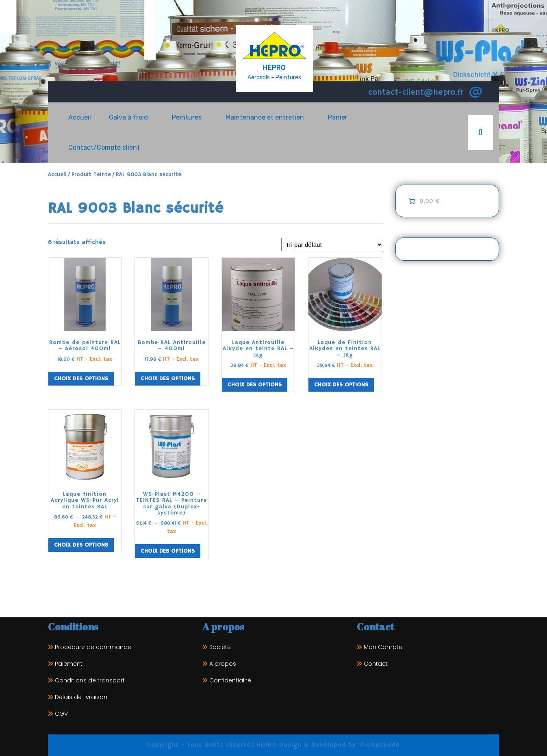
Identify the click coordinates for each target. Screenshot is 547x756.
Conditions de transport (90, 680)
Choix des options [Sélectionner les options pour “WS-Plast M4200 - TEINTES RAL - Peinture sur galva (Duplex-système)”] (168, 551)
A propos (223, 664)
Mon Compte (383, 647)
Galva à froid (128, 117)
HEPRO (274, 68)
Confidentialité (230, 680)
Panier (338, 117)
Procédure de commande (93, 647)
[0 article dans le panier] (423, 201)
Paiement (69, 664)
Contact (376, 664)
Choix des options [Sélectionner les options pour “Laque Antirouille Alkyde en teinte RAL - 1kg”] (255, 385)
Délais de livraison (81, 697)
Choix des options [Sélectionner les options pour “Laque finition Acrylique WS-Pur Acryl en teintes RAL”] (81, 545)
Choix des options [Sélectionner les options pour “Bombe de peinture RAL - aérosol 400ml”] (81, 379)
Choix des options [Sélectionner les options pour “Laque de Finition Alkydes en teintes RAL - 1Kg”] (341, 385)
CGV (61, 714)
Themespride (378, 745)
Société (220, 647)
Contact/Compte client (104, 147)
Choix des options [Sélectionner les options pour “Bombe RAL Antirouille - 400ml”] (168, 379)
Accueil (80, 117)
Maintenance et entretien (265, 117)
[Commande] (332, 245)
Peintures (187, 117)
